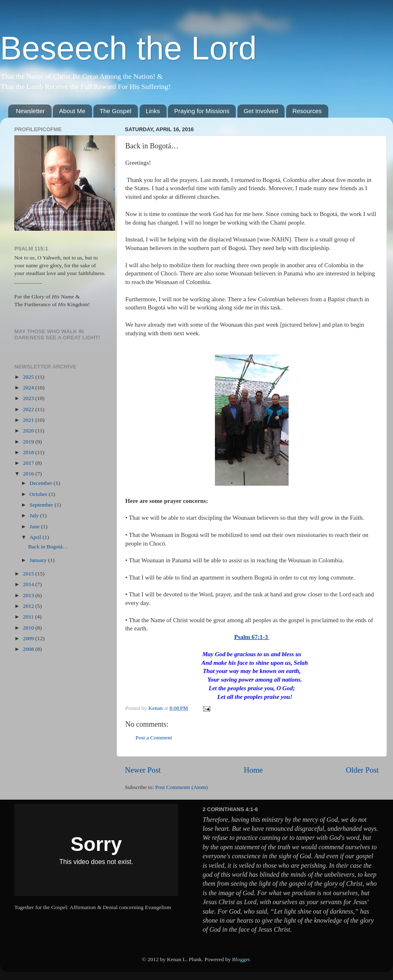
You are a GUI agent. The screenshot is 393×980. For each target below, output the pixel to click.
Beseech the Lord (128, 48)
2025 (29, 377)
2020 (29, 431)
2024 (29, 388)
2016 (29, 474)
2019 (29, 442)
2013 (29, 595)
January (39, 560)
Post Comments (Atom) (181, 787)
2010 (29, 628)
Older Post (362, 770)
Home (253, 770)
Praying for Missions (202, 111)
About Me (72, 111)
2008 (29, 649)
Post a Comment (154, 738)
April (36, 537)
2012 (29, 606)
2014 (29, 584)
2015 (29, 574)
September (42, 505)
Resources (307, 111)
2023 (29, 398)
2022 (29, 409)
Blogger (241, 959)
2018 (29, 452)
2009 (29, 638)
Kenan (156, 708)
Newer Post (143, 770)
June (35, 526)
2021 (29, 420)
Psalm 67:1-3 (251, 637)
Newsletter (30, 111)
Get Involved (261, 111)
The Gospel (115, 111)
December (42, 483)
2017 (29, 463)
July (35, 515)
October (39, 494)
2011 (29, 617)
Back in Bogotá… (48, 547)
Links (153, 111)
